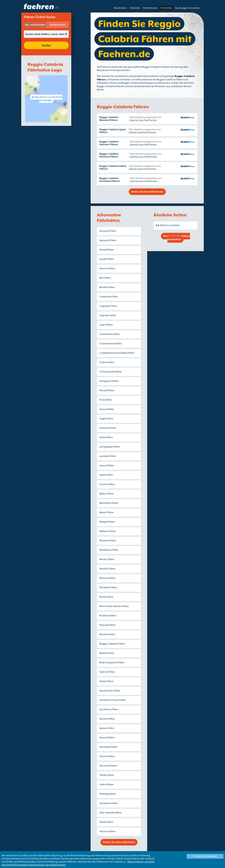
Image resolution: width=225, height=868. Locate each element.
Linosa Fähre (107, 466)
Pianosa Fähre (107, 578)
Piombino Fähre (108, 587)
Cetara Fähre (107, 362)
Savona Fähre (107, 719)
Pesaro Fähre (107, 559)
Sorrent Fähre (107, 738)
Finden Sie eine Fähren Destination (177, 238)
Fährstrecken (150, 8)
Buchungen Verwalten (188, 8)
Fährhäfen (166, 8)
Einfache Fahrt (58, 25)
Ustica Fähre (106, 784)
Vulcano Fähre (107, 831)
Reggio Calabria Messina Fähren (109, 119)
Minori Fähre (106, 512)
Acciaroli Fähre (108, 231)
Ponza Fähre (106, 597)
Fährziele (135, 8)
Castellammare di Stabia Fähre (117, 353)
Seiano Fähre (107, 728)
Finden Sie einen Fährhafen (119, 842)
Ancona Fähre (107, 268)
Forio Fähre (106, 400)
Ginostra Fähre (108, 428)
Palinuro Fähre (108, 531)
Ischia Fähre (106, 437)
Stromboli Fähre (108, 747)
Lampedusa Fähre (110, 447)
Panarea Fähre (108, 541)
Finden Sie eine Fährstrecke (147, 192)
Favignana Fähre (109, 381)
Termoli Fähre (107, 756)
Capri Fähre (106, 325)
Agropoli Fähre (108, 240)
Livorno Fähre (107, 484)
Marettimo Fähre (109, 503)
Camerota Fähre (109, 297)
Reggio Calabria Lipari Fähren (112, 131)
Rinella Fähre (107, 653)
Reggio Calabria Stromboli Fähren (110, 180)
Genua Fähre (107, 409)
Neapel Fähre (107, 522)
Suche (46, 45)
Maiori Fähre (107, 494)
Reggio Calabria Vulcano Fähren (109, 143)
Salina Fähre (106, 681)
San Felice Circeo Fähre (112, 700)
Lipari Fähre (106, 475)
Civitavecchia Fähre (111, 372)
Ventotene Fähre (109, 803)
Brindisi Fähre (107, 287)
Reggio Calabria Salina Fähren (113, 167)
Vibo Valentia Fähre (110, 813)
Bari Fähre (105, 278)
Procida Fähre (107, 634)
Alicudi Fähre (107, 250)
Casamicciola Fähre (111, 344)
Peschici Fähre (107, 569)
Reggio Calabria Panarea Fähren (109, 155)
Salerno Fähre (107, 672)
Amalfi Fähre (107, 259)
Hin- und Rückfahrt (35, 25)
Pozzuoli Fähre (107, 625)
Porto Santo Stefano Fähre (114, 606)
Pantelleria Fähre (109, 550)
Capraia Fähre (108, 315)
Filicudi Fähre (107, 390)
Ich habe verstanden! (205, 856)
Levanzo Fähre (108, 456)
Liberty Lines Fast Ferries (143, 120)
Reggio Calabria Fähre (112, 644)
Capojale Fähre (108, 306)
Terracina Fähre (108, 766)
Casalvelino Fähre (110, 334)
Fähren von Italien (170, 225)
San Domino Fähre (110, 691)
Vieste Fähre (106, 822)
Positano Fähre (108, 616)
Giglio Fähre (106, 419)
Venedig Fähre (108, 794)
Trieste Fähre (107, 775)
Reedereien (120, 8)
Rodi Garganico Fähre (112, 663)
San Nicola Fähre (109, 709)
